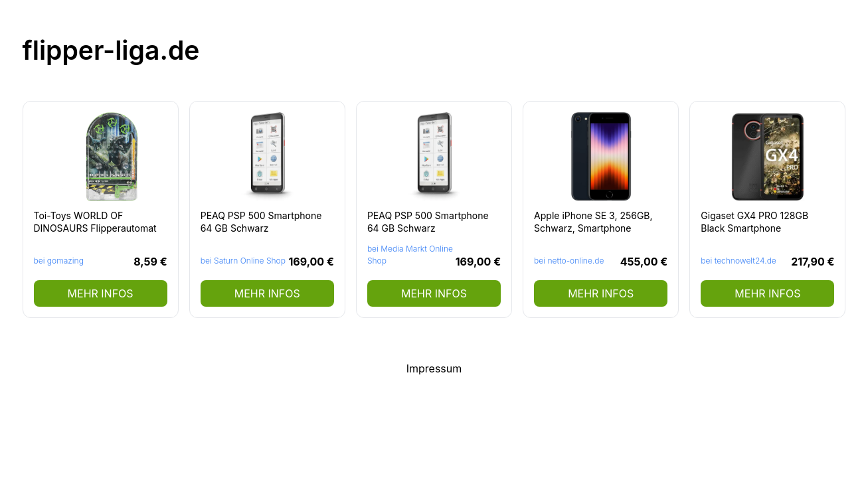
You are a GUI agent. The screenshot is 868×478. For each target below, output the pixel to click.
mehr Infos (101, 293)
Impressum (434, 368)
